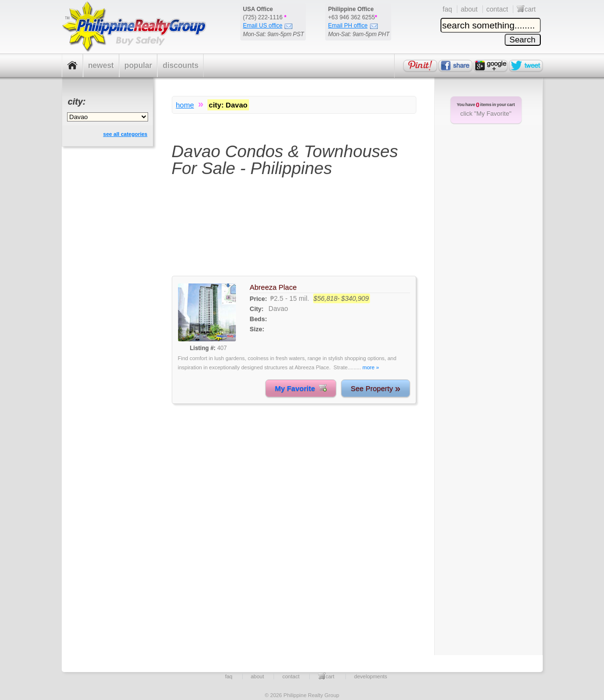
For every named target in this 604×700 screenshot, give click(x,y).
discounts (180, 65)
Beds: (259, 319)
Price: (259, 299)
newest (101, 65)
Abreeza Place (274, 287)
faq (447, 9)
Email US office (268, 26)
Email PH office (353, 26)
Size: (257, 329)
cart (526, 9)
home (185, 105)
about (469, 9)
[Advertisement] (294, 232)
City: (257, 309)
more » (371, 367)
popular (138, 65)
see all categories (125, 134)
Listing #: (203, 348)
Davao (278, 309)
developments (371, 676)
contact (497, 9)
